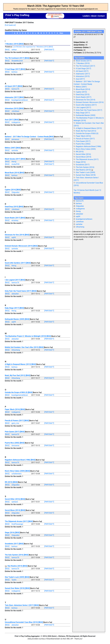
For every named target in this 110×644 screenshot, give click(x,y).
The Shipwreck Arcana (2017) (16, 521)
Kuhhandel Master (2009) (15, 319)
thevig (14, 162)
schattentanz (17, 474)
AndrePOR (15, 164)
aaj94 (14, 237)
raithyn (14, 50)
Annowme (15, 446)
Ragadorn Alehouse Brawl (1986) (18, 460)
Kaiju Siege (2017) (12, 308)
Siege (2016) (10, 533)
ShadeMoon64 (17, 61)
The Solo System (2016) (14, 555)
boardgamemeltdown (20, 100)
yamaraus (15, 139)
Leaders (86, 16)
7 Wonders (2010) (12, 44)
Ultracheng (16, 350)
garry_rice (15, 423)
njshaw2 (15, 502)
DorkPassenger (17, 524)
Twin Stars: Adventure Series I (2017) (19, 605)
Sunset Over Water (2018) (15, 588)
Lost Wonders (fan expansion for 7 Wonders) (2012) (31, 47)
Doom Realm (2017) (13, 218)
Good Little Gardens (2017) (15, 263)
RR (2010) (9, 482)
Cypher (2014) (10, 190)
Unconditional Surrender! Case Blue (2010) (21, 622)
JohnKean (15, 111)
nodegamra (16, 122)
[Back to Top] (28, 44)
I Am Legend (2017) (13, 280)
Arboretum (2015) (12, 108)
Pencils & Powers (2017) (14, 421)
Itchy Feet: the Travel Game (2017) (18, 291)
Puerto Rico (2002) (12, 443)
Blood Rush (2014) (12, 173)
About (94, 16)
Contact (101, 16)
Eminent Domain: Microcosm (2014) (19, 246)
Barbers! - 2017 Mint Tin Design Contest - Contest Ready (27, 137)
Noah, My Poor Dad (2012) (15, 375)
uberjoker (15, 294)
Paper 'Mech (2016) (12, 409)
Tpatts (14, 580)
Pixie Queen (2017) (12, 432)
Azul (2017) (9, 120)
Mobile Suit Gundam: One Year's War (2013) (22, 347)
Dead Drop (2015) (12, 207)
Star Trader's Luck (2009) (15, 577)
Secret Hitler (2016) (13, 499)
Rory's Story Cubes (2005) (15, 471)
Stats (61, 33)
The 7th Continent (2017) (15, 58)
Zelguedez (16, 192)
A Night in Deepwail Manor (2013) (18, 364)
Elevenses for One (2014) (15, 235)
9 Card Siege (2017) (13, 69)
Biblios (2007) (10, 148)
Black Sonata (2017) (13, 159)
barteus (14, 72)
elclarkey (15, 220)
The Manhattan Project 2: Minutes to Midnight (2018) (26, 336)
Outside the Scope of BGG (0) (16, 392)
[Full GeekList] (10, 25)
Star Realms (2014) (15, 566)
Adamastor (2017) (12, 97)
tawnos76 (15, 89)
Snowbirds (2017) (12, 544)
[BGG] (21, 44)
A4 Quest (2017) (11, 86)
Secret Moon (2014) (13, 510)
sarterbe (15, 150)
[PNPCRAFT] (49, 50)
